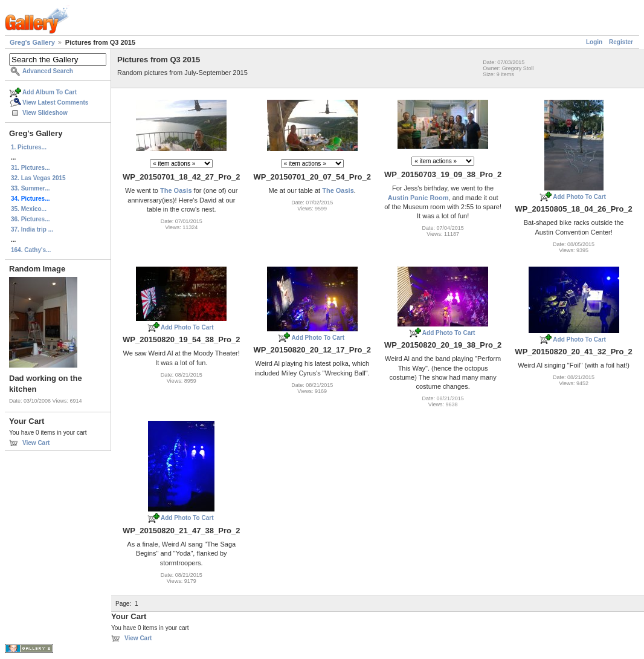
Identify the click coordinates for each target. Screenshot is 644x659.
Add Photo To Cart (579, 197)
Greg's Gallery (32, 42)
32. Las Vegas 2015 (38, 178)
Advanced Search (48, 71)
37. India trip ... (32, 229)
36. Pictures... (30, 219)
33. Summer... (30, 188)
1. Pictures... (29, 147)
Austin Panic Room (418, 198)
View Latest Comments (55, 102)
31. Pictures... (30, 168)
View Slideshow (45, 113)
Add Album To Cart (50, 92)
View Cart (36, 443)
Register (621, 42)
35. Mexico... (29, 209)
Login (594, 42)
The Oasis (176, 190)
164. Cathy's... (31, 250)
